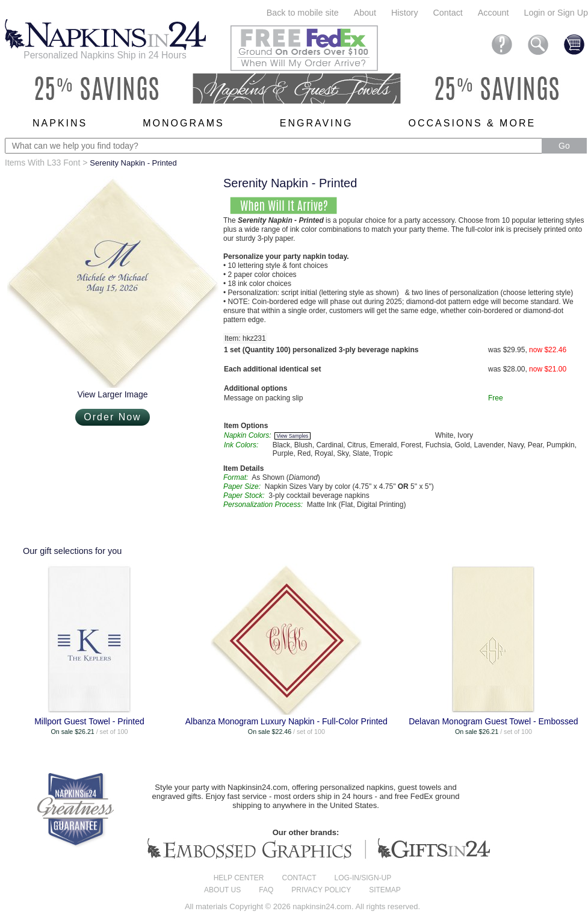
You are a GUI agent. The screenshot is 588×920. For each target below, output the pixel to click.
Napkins (60, 123)
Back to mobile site (303, 13)
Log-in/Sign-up (363, 878)
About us (222, 890)
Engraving (317, 123)
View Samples (292, 436)
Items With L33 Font (42, 163)
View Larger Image (112, 394)
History (404, 13)
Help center (239, 878)
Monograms (183, 123)
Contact (448, 13)
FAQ (266, 890)
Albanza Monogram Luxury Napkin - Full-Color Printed (286, 721)
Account (494, 13)
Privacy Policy (321, 890)
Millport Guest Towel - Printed (89, 721)
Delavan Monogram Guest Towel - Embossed (493, 721)
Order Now (112, 417)
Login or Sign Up (556, 13)
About (365, 13)
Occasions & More (472, 123)
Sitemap (385, 890)
